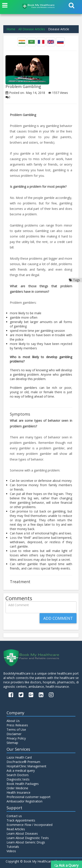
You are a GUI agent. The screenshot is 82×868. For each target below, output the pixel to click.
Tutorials (13, 847)
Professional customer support (29, 797)
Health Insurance (18, 792)
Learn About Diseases (22, 833)
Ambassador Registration (24, 801)
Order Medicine (17, 788)
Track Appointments (21, 820)
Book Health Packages (23, 784)
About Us (13, 721)
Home (11, 29)
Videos (11, 851)
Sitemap (12, 743)
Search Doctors (18, 775)
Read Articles (16, 829)
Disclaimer (14, 734)
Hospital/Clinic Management (26, 766)
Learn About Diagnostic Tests (28, 838)
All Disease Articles (32, 29)
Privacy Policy (16, 738)
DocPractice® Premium (23, 762)
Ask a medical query (21, 771)
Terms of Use (16, 730)
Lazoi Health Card (19, 757)
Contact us (14, 816)
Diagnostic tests (18, 779)
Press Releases (17, 725)
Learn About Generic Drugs (26, 842)
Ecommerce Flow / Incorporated (30, 825)
